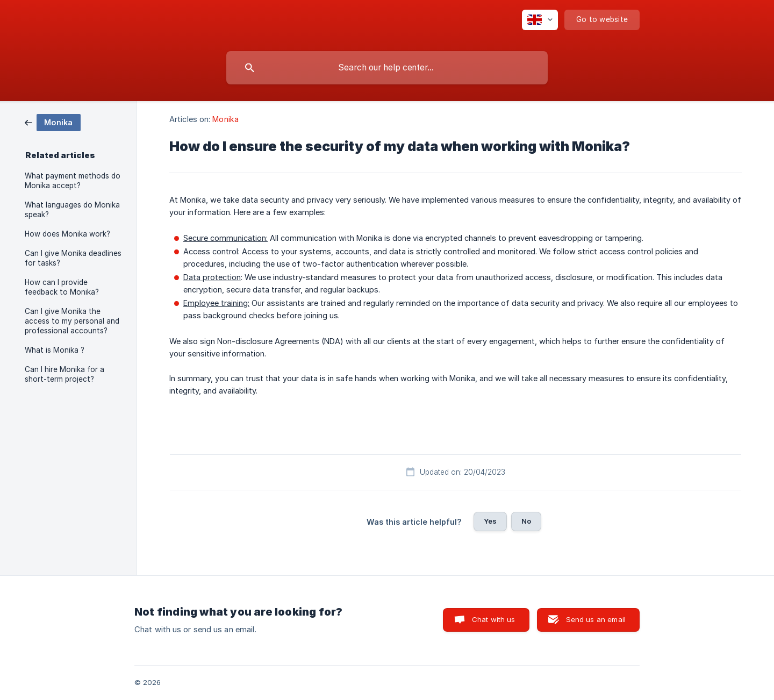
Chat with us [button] (494, 619)
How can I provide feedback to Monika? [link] (62, 287)
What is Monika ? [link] (55, 350)
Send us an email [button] (596, 619)
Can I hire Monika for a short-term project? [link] (64, 374)
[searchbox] (387, 68)
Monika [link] (225, 119)
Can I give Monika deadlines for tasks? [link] (73, 258)
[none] (540, 20)
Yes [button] (490, 521)
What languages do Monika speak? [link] (72, 210)
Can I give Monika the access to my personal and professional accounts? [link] (72, 321)
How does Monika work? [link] (67, 234)
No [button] (526, 521)
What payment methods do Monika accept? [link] (73, 181)
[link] (53, 122)
